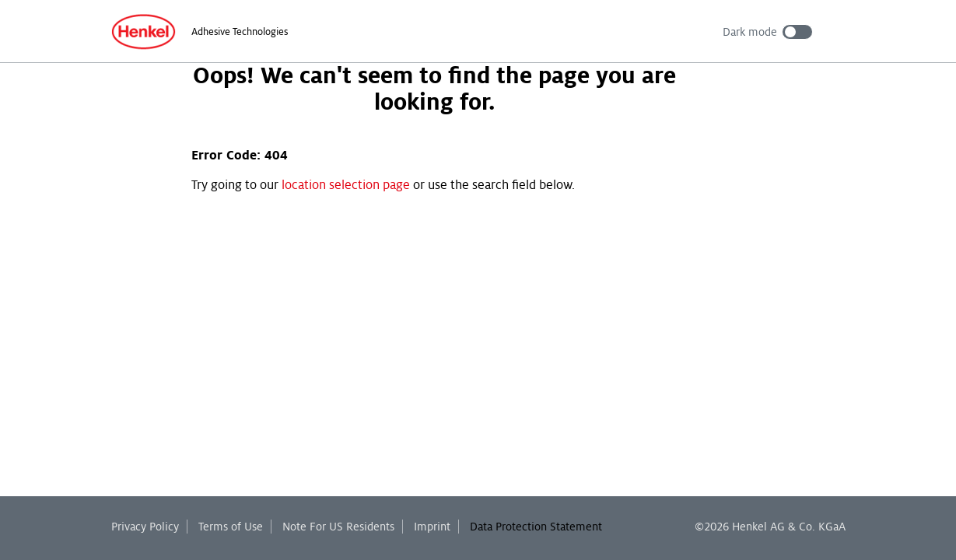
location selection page (346, 185)
